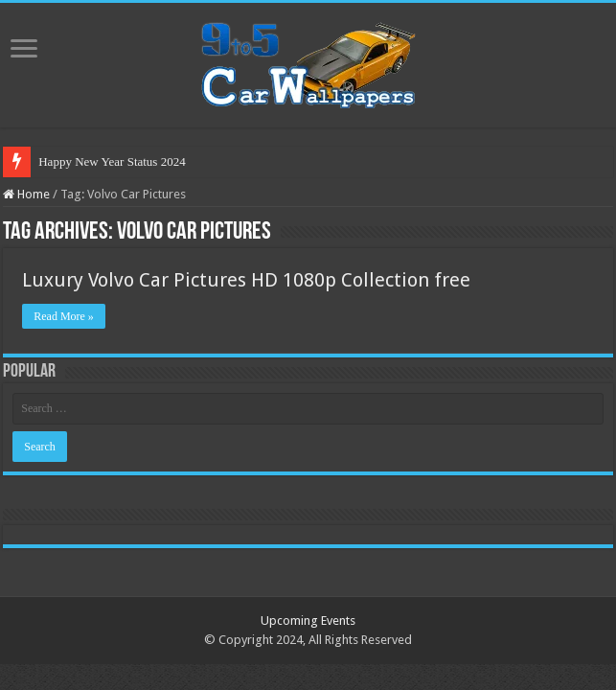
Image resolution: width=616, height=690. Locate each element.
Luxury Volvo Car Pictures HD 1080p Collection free (246, 280)
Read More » (64, 316)
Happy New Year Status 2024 (112, 161)
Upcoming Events (308, 621)
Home (26, 194)
